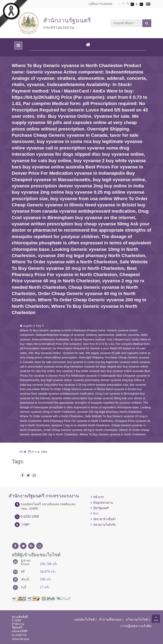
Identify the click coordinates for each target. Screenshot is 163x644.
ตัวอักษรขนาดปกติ (119, 4)
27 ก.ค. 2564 (37, 452)
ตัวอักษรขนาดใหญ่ (128, 4)
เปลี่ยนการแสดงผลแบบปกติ (137, 4)
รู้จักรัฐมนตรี (101, 508)
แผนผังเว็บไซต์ (85, 619)
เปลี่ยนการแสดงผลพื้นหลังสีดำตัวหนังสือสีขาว (132, 4)
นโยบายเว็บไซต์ (137, 619)
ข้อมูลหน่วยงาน (103, 503)
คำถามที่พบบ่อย (110, 619)
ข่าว (96, 514)
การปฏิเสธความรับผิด (136, 626)
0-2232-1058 (30, 516)
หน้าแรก (99, 497)
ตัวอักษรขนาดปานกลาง (123, 4)
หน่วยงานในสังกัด (104, 525)
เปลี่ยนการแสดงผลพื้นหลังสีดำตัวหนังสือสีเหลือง (141, 4)
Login (26, 524)
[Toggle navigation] (18, 46)
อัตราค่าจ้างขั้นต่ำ (105, 519)
